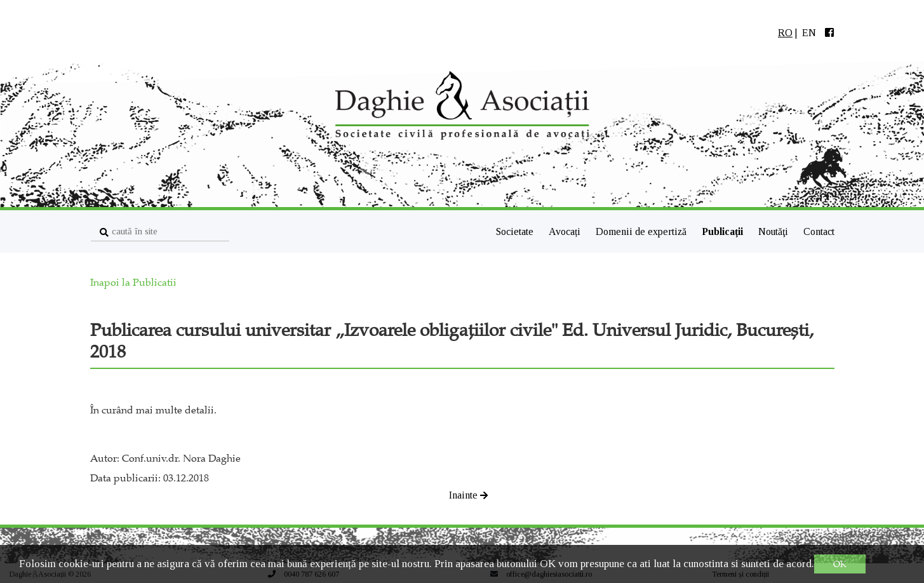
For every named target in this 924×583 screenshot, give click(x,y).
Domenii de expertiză (642, 231)
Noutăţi (774, 231)
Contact (819, 231)
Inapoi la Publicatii (133, 283)
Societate (515, 231)
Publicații (724, 231)
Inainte (468, 495)
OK (840, 564)
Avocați (566, 231)
